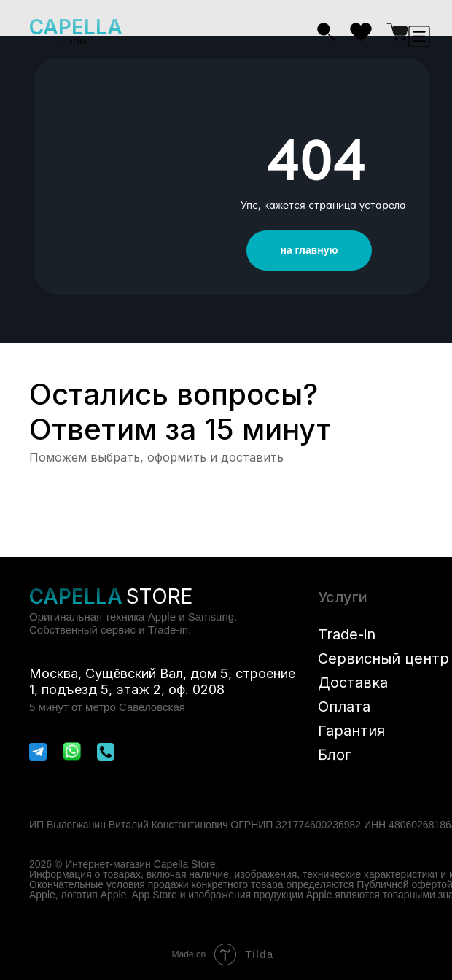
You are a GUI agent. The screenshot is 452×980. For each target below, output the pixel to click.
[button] (419, 36)
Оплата (344, 707)
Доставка (353, 682)
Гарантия (351, 731)
